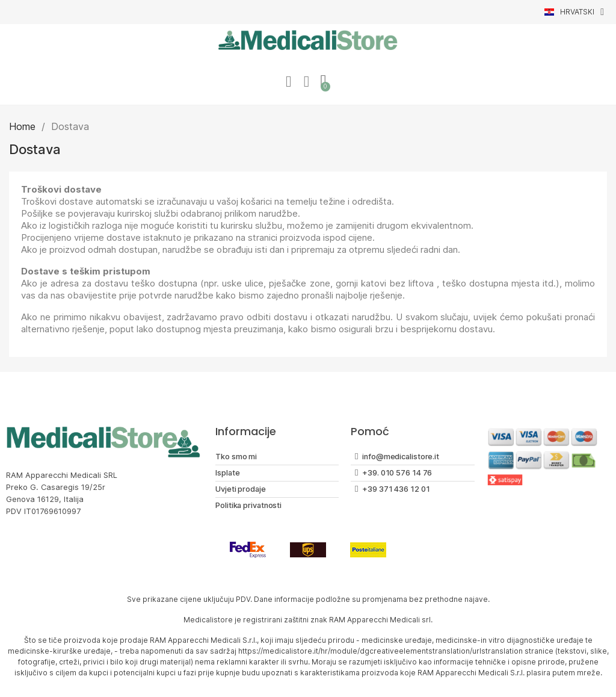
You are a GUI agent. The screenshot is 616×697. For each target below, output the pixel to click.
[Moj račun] (288, 82)
